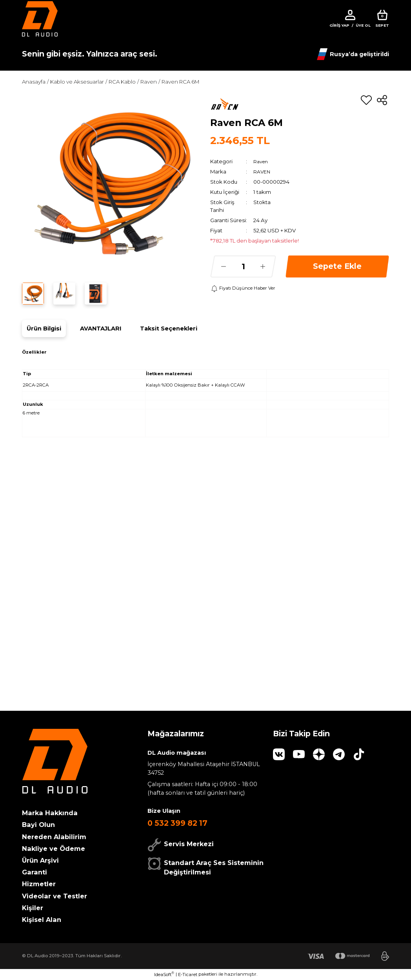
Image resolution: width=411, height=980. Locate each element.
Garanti (35, 872)
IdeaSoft (164, 974)
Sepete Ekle (337, 266)
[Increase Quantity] (263, 266)
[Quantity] (243, 266)
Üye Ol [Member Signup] (363, 25)
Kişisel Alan (42, 920)
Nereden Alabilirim (54, 837)
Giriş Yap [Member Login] (339, 25)
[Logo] (40, 18)
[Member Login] (350, 15)
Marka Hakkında (50, 813)
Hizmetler (39, 884)
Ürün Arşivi (40, 860)
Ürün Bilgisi (44, 328)
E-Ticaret (188, 975)
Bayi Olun (38, 825)
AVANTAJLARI (101, 328)
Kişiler (33, 908)
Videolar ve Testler (55, 896)
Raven (262, 161)
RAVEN (262, 172)
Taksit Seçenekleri (169, 328)
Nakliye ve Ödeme (54, 849)
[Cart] (382, 19)
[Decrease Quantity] (224, 266)
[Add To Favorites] (366, 100)
